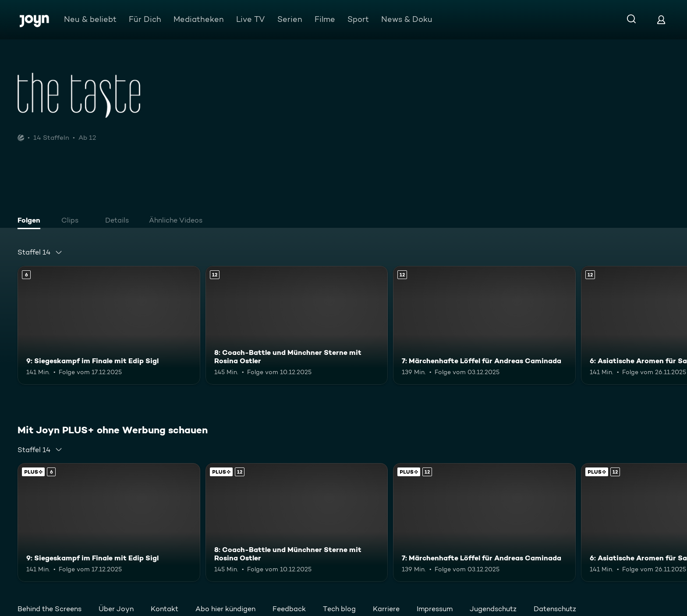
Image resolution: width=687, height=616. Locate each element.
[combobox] (40, 252)
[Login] (661, 19)
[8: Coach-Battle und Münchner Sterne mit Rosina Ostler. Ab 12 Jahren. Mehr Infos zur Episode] (297, 325)
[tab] (31, 221)
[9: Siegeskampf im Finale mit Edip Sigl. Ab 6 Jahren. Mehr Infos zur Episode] (109, 325)
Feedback (289, 609)
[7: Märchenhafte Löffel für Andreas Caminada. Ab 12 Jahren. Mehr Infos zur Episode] (484, 325)
